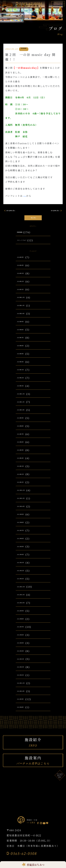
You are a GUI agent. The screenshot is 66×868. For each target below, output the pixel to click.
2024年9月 (24, 421)
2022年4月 (24, 654)
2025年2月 (24, 381)
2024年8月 (24, 429)
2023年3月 (24, 566)
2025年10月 (24, 317)
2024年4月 (24, 462)
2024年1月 (24, 486)
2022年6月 (24, 638)
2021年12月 (24, 687)
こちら (26, 196)
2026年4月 (24, 269)
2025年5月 (24, 357)
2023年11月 (24, 502)
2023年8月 (24, 526)
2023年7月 (24, 534)
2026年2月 (24, 285)
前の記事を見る (13, 211)
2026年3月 (24, 277)
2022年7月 (24, 630)
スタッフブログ (26, 242)
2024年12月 (24, 397)
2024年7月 (24, 437)
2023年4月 (24, 558)
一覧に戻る (33, 218)
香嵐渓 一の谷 (37, 822)
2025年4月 (24, 365)
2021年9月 (24, 703)
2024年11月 (24, 405)
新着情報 (22, 234)
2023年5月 (24, 550)
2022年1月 (24, 679)
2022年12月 (24, 590)
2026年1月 (24, 293)
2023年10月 (24, 510)
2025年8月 (24, 333)
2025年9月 (24, 325)
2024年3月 (24, 470)
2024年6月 (24, 446)
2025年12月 (24, 301)
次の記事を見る (53, 211)
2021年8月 (24, 711)
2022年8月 (24, 622)
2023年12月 (24, 494)
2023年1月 (24, 582)
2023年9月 (24, 518)
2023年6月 (24, 542)
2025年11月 (24, 309)
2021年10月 (24, 695)
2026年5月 (24, 261)
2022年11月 (24, 598)
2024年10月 (24, 413)
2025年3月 (24, 373)
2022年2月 (24, 671)
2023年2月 (24, 574)
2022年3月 (24, 662)
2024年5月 (24, 454)
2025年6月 (24, 349)
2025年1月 (24, 389)
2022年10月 (24, 606)
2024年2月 (24, 478)
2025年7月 (24, 341)
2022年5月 (24, 646)
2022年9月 (24, 614)
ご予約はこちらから (52, 4)
